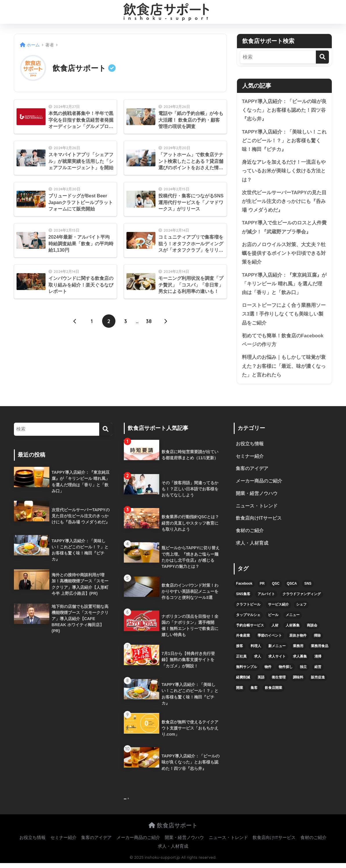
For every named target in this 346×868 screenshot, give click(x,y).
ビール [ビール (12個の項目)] (273, 620)
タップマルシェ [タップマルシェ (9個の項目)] (248, 620)
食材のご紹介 (250, 536)
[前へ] (75, 321)
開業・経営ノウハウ (257, 498)
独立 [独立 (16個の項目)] (303, 672)
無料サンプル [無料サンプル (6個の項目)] (247, 672)
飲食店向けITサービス (259, 523)
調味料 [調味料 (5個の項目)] (298, 682)
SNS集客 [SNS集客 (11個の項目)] (243, 599)
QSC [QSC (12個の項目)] (276, 588)
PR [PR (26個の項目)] (262, 588)
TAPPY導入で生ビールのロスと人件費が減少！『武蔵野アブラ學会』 (284, 229)
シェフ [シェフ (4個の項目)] (301, 609)
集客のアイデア (252, 473)
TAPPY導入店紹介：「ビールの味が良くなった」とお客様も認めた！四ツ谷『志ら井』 (284, 110)
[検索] (322, 57)
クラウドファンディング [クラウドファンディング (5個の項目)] (302, 599)
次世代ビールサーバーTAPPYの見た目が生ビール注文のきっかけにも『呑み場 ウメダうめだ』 (284, 203)
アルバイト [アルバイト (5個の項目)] (266, 599)
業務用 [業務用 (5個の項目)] (298, 651)
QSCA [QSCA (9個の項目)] (292, 588)
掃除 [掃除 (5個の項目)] (317, 641)
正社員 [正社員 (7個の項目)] (241, 662)
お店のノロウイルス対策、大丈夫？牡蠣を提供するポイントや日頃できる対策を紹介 (284, 255)
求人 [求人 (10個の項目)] (258, 662)
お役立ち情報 (250, 448)
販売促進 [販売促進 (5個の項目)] (318, 682)
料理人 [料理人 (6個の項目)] (256, 651)
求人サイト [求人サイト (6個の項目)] (277, 662)
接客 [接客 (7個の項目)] (240, 651)
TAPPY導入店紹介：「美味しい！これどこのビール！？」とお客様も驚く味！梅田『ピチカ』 (284, 141)
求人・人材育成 (252, 548)
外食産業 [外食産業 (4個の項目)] (243, 641)
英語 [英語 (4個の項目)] (261, 682)
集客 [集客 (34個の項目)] (254, 693)
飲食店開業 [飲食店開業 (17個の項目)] (273, 693)
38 (149, 321)
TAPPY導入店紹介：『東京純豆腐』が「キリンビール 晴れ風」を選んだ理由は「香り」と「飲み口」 (284, 286)
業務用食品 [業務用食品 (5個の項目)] (320, 651)
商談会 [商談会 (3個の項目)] (312, 630)
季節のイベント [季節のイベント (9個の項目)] (270, 641)
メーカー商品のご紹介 (259, 486)
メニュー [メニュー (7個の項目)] (293, 620)
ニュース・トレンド (257, 510)
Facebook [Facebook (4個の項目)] (244, 588)
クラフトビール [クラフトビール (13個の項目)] (248, 609)
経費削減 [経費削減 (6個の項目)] (243, 682)
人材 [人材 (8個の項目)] (275, 630)
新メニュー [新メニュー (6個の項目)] (277, 651)
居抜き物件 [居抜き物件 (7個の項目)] (298, 641)
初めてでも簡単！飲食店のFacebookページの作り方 (283, 343)
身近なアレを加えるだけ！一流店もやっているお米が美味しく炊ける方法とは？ (284, 172)
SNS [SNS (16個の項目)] (308, 588)
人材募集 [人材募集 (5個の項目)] (293, 630)
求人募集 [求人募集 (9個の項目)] (300, 662)
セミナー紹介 (250, 461)
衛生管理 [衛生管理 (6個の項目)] (279, 682)
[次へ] (166, 321)
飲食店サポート (173, 830)
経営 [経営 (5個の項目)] (318, 672)
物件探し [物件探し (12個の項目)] (286, 672)
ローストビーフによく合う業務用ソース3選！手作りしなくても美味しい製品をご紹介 (284, 317)
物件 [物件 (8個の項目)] (268, 672)
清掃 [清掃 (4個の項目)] (318, 662)
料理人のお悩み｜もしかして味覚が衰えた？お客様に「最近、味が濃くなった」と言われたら (284, 370)
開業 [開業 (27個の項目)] (240, 693)
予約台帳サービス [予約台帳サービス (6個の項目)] (250, 630)
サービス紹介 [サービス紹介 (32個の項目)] (278, 609)
